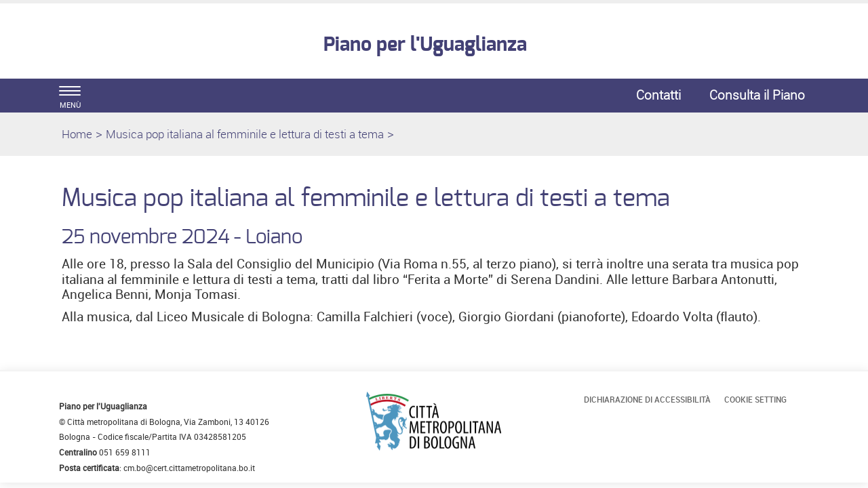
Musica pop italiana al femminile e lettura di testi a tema (245, 134)
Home (77, 134)
